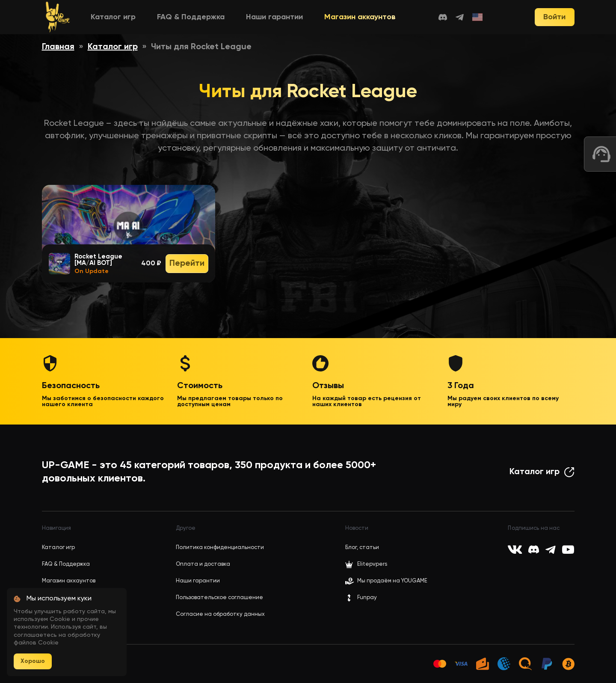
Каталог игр (113, 17)
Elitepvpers (366, 564)
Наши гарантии (274, 17)
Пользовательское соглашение (219, 598)
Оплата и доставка (203, 564)
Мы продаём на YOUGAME (392, 581)
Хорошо (33, 661)
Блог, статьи (362, 548)
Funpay (361, 598)
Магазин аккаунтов (360, 17)
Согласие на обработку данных (220, 614)
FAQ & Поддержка (191, 17)
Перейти (187, 264)
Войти (554, 17)
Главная (58, 47)
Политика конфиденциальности (220, 548)
